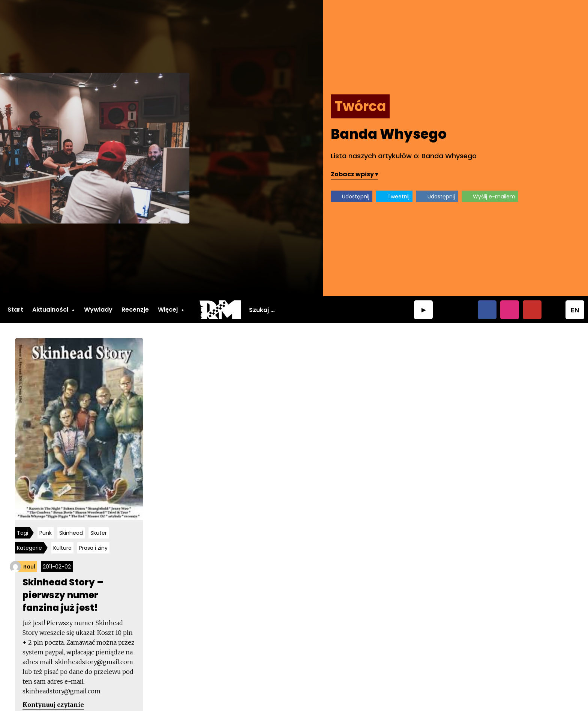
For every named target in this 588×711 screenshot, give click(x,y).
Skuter (99, 533)
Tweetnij (398, 196)
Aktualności (50, 310)
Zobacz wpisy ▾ (354, 174)
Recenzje (135, 310)
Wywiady (98, 310)
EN (575, 310)
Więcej (168, 310)
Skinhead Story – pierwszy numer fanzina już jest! (63, 595)
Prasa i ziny (93, 548)
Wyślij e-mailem (494, 196)
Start (15, 310)
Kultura (62, 548)
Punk (46, 533)
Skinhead (71, 533)
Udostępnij (356, 196)
